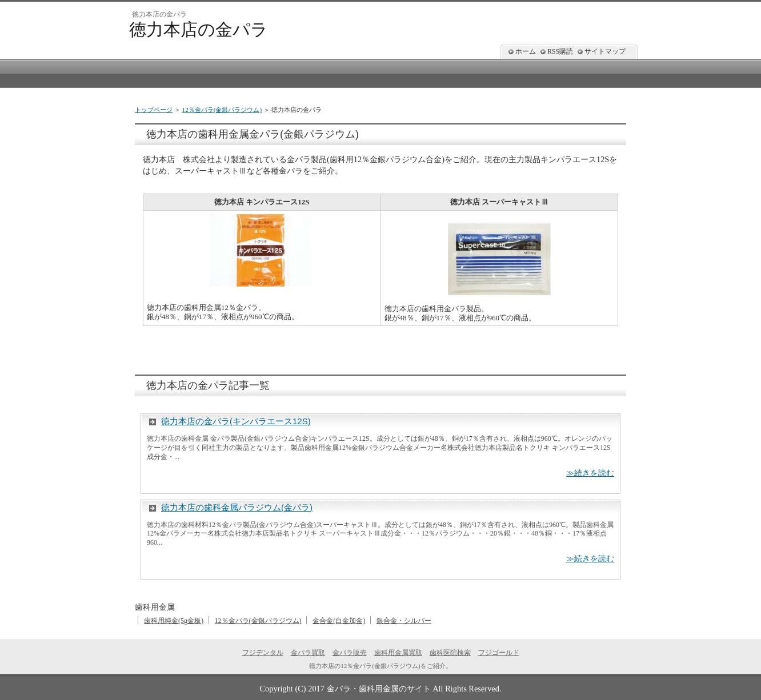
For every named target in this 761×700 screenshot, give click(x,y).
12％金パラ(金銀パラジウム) (222, 110)
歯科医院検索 (450, 653)
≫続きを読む (590, 473)
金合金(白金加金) (339, 621)
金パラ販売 (350, 653)
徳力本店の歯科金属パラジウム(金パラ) (237, 507)
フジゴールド (499, 653)
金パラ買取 (308, 653)
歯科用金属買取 (398, 653)
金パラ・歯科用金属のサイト (379, 689)
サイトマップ (605, 51)
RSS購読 (560, 51)
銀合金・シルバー (404, 621)
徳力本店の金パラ (199, 29)
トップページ (154, 110)
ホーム (526, 51)
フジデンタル (263, 653)
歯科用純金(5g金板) (174, 621)
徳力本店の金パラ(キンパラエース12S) (236, 421)
